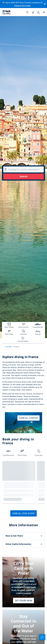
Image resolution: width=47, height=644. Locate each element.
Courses (39, 453)
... (4, 347)
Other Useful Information (18, 544)
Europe (9, 347)
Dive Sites (22, 453)
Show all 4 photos (29, 418)
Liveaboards (8, 453)
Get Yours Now (23, 601)
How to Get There (14, 536)
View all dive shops (23, 513)
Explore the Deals (22, 6)
